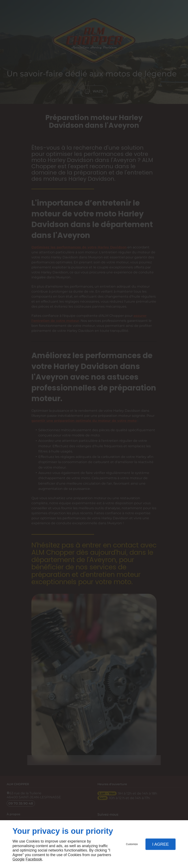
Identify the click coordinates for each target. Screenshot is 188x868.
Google (19, 859)
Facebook (34, 859)
